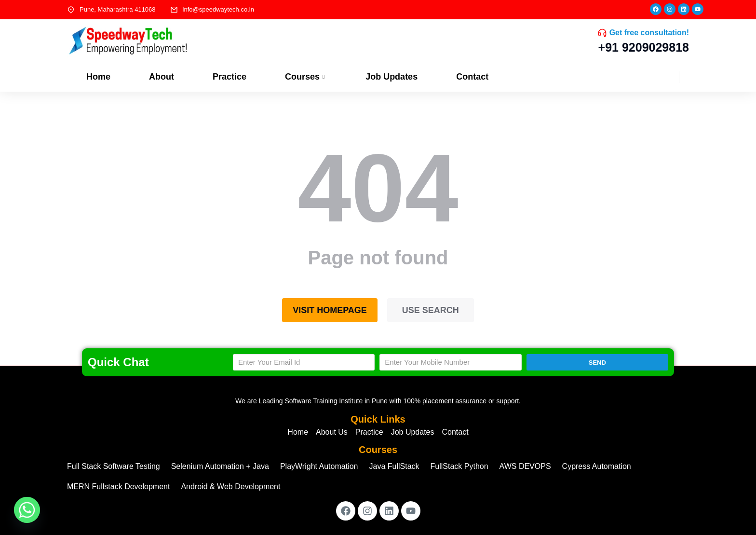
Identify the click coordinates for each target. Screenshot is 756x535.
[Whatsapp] (27, 510)
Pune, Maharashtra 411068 (118, 9)
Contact (472, 77)
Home (98, 77)
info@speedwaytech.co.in (218, 9)
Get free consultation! (649, 33)
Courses (306, 77)
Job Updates (391, 77)
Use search (431, 310)
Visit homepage (330, 310)
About (162, 77)
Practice (229, 77)
